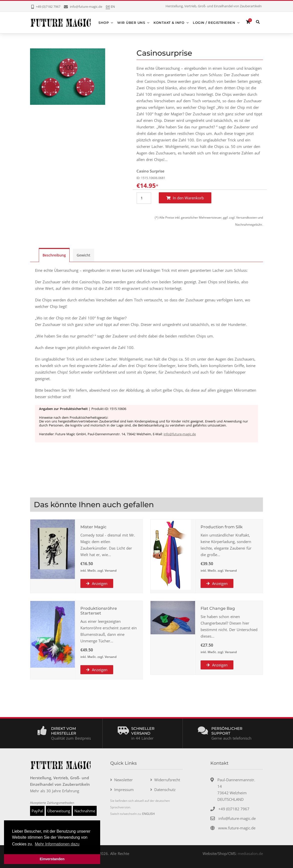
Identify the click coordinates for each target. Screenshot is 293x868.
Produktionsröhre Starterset (99, 611)
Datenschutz (165, 789)
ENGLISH (149, 813)
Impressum (124, 789)
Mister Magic (93, 527)
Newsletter (123, 779)
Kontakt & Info (169, 22)
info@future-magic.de (180, 434)
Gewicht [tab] (84, 255)
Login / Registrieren (214, 22)
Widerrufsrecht (167, 779)
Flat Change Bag (218, 608)
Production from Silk (222, 527)
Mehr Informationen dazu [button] (57, 844)
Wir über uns (131, 22)
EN (113, 6)
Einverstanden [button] (52, 859)
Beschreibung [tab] (54, 255)
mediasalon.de (250, 853)
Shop (104, 22)
